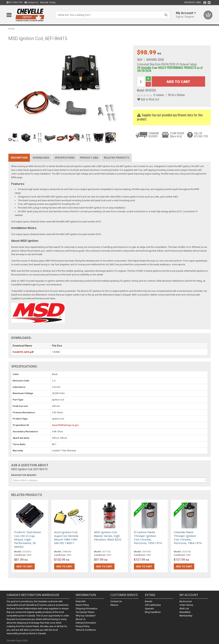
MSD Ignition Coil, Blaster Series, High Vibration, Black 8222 (108, 536)
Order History (186, 605)
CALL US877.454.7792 (201, 135)
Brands (149, 601)
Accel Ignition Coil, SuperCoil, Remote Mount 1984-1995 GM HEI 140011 (66, 538)
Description (19, 158)
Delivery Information (86, 623)
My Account (186, 601)
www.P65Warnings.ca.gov (65, 425)
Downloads (41, 158)
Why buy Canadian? (86, 616)
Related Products (117, 158)
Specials (149, 609)
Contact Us (31, 2)
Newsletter (185, 612)
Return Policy (82, 605)
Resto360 (81, 601)
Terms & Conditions (86, 630)
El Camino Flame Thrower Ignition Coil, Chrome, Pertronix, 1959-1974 (148, 538)
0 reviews (159, 95)
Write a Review (176, 95)
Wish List (184, 609)
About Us (81, 619)
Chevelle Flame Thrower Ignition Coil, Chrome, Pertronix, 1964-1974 (188, 538)
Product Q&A (89, 158)
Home (11, 29)
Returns (114, 605)
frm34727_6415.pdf (23, 352)
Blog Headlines (153, 612)
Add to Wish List (148, 99)
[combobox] (109, 480)
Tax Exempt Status (85, 612)
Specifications (65, 158)
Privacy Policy (83, 626)
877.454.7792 (15, 2)
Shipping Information (87, 609)
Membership (186, 616)
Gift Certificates (153, 605)
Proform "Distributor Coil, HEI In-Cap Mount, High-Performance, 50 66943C (28, 539)
